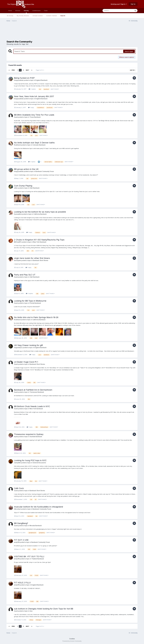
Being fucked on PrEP (24, 78)
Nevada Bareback (36, 526)
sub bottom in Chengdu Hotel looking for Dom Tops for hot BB (44, 609)
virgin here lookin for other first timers (32, 258)
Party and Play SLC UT (25, 275)
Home (10, 11)
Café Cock (19, 488)
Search (63, 16)
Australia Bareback (36, 437)
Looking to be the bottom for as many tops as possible (40, 212)
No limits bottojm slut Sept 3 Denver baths (34, 143)
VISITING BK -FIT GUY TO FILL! (29, 556)
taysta (16, 437)
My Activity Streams (23, 16)
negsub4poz (18, 348)
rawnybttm (17, 463)
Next (27, 70)
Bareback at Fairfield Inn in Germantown (33, 390)
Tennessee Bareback (37, 392)
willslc (16, 188)
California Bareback (40, 214)
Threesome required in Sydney (29, 434)
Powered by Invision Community (72, 641)
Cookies (72, 639)
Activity (26, 11)
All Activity (10, 16)
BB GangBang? (21, 523)
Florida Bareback (35, 303)
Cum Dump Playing (23, 186)
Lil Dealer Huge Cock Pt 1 (26, 362)
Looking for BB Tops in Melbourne (30, 301)
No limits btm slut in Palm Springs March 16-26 (36, 317)
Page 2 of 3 (40, 70)
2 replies (32, 89)
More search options (127, 57)
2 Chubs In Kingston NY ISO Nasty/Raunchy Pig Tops (39, 240)
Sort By (133, 70)
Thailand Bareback (38, 559)
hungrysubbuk (19, 80)
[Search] (112, 11)
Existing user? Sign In (119, 4)
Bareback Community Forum (45, 171)
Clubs (46, 11)
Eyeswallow (18, 214)
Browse (18, 11)
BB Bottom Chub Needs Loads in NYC (32, 406)
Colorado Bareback (39, 145)
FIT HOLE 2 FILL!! (22, 583)
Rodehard (17, 145)
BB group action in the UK (26, 169)
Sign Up (133, 4)
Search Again (129, 51)
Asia (31, 611)
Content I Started (51, 16)
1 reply (31, 107)
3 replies (32, 162)
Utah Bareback (35, 188)
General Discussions (39, 463)
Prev (13, 70)
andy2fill (17, 542)
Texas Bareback (35, 117)
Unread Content (38, 16)
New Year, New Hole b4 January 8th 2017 (34, 96)
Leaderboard (36, 11)
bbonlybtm (17, 260)
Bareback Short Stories (41, 260)
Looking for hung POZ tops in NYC (30, 460)
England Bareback (41, 80)
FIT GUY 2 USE (21, 540)
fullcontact (17, 509)
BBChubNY (18, 242)
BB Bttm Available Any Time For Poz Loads (34, 115)
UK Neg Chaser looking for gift (28, 345)
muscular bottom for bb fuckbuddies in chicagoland (38, 507)
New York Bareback (40, 242)
